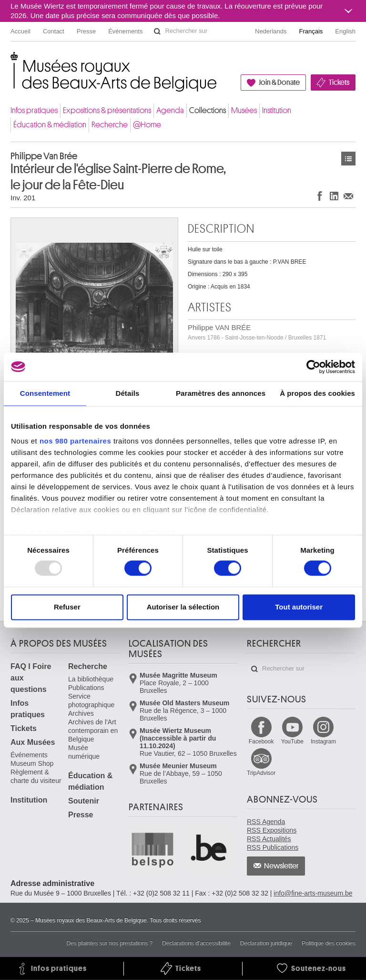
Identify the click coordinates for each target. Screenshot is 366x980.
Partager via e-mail (348, 196)
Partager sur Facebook (320, 196)
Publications (86, 688)
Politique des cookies (329, 943)
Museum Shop (32, 763)
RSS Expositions (272, 830)
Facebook (261, 742)
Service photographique (91, 701)
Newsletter (281, 866)
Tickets (339, 83)
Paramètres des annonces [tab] (221, 393)
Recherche (110, 125)
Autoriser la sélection (183, 607)
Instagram (323, 742)
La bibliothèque (91, 679)
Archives (81, 713)
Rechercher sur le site (157, 31)
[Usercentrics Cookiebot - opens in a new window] (313, 367)
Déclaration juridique (266, 943)
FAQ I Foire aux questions (31, 678)
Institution (277, 110)
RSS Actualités (269, 839)
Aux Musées (33, 742)
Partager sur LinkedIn (334, 196)
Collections (208, 110)
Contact (54, 31)
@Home (147, 125)
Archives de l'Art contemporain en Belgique (93, 731)
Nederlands (271, 31)
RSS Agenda (266, 822)
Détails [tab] (127, 393)
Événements (125, 31)
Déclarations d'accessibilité (196, 943)
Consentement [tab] (45, 393)
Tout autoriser (299, 607)
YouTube (292, 742)
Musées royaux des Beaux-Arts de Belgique (11, 62)
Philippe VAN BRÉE (257, 332)
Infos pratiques (34, 110)
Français (311, 31)
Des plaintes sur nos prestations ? (109, 943)
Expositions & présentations (107, 110)
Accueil (20, 31)
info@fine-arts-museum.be (313, 893)
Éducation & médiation (50, 125)
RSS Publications (273, 847)
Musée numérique (84, 752)
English (345, 31)
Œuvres (348, 159)
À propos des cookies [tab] (317, 393)
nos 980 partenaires (75, 441)
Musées (244, 110)
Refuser (67, 607)
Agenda (170, 110)
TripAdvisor (261, 773)
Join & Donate (279, 83)
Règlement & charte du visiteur (36, 776)
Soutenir (84, 801)
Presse (86, 31)
